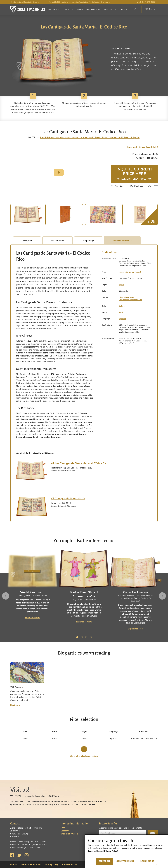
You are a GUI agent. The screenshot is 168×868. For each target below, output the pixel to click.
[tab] (32, 471)
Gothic (122, 306)
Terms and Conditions (31, 865)
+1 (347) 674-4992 (146, 2)
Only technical (125, 861)
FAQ (63, 828)
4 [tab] (91, 638)
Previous (6, 596)
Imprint (14, 865)
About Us (110, 9)
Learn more (147, 861)
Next (162, 596)
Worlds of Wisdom (88, 9)
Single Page (88, 241)
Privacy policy (52, 865)
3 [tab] (87, 638)
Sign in (150, 9)
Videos (69, 9)
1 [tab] (78, 638)
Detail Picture (57, 241)
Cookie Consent (70, 865)
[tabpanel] (84, 586)
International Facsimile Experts (25, 2)
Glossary (65, 831)
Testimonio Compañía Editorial (143, 739)
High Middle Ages (126, 297)
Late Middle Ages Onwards (131, 300)
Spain (121, 285)
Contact (125, 9)
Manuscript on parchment (130, 272)
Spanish (122, 319)
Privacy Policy (111, 851)
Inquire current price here (135, 173)
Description (27, 241)
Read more (15, 705)
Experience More (32, 618)
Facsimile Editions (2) (122, 241)
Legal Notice (94, 851)
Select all (105, 861)
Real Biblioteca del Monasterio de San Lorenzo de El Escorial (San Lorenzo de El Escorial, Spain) (90, 138)
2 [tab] (82, 638)
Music (121, 312)
